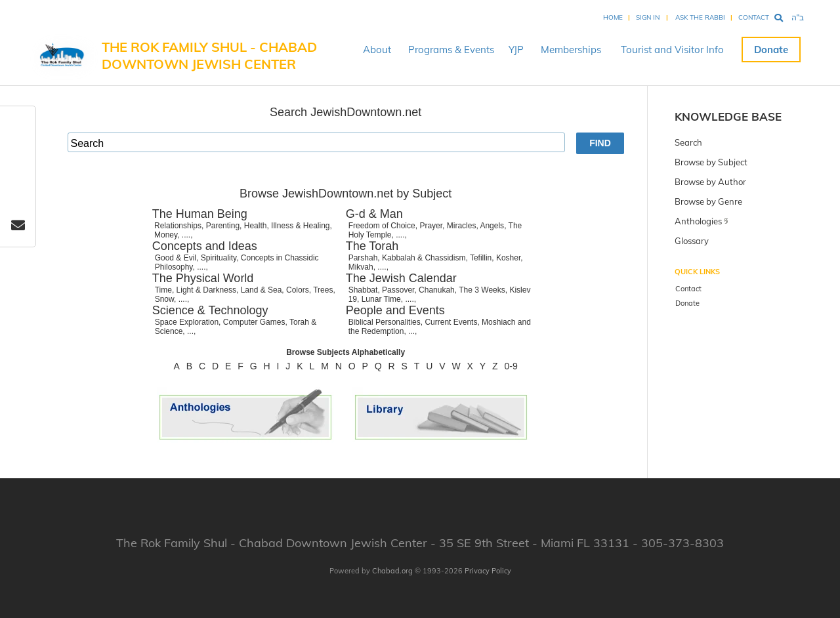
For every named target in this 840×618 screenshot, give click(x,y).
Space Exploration (187, 322)
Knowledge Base (728, 116)
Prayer (431, 226)
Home (613, 17)
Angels (492, 226)
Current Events (451, 322)
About (377, 50)
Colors (298, 290)
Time (163, 290)
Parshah (363, 258)
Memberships (571, 50)
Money (166, 235)
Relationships (178, 226)
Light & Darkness (206, 290)
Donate (771, 50)
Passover (398, 290)
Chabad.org (392, 571)
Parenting (223, 226)
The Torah (372, 246)
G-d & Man (374, 214)
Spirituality (219, 258)
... (190, 331)
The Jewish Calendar (401, 278)
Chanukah (437, 290)
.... (186, 235)
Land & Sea (262, 290)
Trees (323, 290)
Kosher (508, 258)
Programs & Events (451, 50)
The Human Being (200, 214)
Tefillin (481, 258)
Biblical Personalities (385, 322)
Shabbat (363, 290)
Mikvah (361, 267)
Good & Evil (176, 258)
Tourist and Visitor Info (672, 50)
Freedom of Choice (382, 226)
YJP (516, 50)
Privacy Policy (488, 571)
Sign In (648, 17)
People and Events (395, 310)
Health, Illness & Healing (287, 226)
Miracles (462, 226)
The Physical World (203, 278)
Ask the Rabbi (700, 17)
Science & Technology (210, 310)
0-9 (511, 366)
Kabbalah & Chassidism (424, 258)
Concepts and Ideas (205, 246)
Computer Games (254, 322)
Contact (754, 17)
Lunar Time (381, 299)
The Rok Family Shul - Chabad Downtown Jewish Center (209, 55)
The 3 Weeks (482, 290)
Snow (164, 299)
